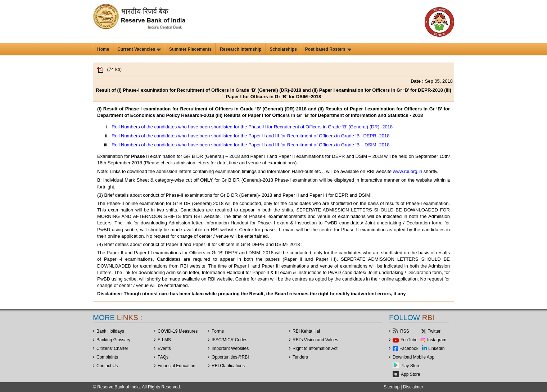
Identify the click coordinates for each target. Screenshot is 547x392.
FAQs (163, 357)
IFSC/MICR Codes (229, 340)
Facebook (409, 348)
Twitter (434, 331)
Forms (218, 331)
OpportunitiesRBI (230, 357)
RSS (405, 331)
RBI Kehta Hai (306, 331)
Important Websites (230, 348)
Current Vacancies (139, 49)
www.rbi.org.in (408, 171)
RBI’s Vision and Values (315, 340)
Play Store (410, 366)
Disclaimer (413, 387)
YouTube (409, 340)
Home (103, 49)
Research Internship (241, 49)
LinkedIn (436, 348)
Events (164, 348)
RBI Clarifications (228, 366)
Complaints (107, 357)
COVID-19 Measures (178, 331)
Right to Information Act (315, 348)
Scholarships (283, 49)
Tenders (300, 357)
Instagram (437, 340)
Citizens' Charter (112, 348)
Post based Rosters (328, 49)
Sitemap (392, 387)
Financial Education (177, 366)
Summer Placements (190, 49)
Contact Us (107, 366)
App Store (410, 374)
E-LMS (164, 340)
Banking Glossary (113, 340)
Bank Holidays (110, 331)
